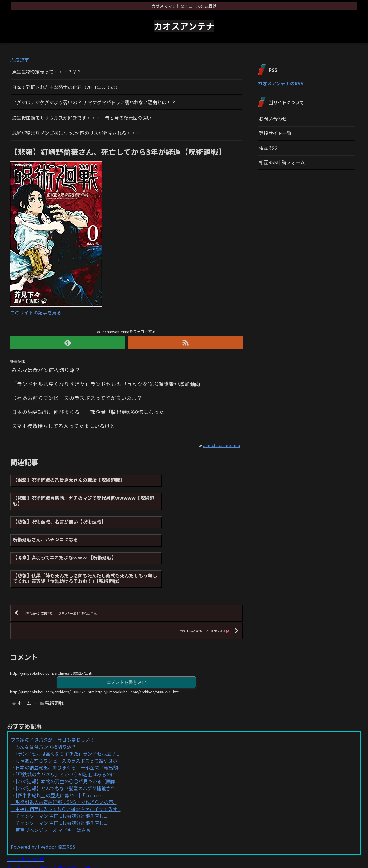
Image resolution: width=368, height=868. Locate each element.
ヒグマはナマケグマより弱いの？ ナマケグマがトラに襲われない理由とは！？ (94, 102)
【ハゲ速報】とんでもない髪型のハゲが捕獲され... (67, 744)
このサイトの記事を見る (36, 312)
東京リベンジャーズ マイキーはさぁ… (55, 786)
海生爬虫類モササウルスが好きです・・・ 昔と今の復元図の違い (82, 118)
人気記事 (19, 60)
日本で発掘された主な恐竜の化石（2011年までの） (66, 87)
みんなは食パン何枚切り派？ (46, 703)
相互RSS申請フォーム (282, 162)
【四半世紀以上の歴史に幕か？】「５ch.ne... (60, 751)
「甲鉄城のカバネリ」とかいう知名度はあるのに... (67, 730)
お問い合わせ (273, 119)
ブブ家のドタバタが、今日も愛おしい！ (53, 696)
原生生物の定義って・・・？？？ (47, 72)
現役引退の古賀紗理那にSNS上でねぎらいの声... (66, 758)
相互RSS (268, 148)
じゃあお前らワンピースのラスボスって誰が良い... (68, 717)
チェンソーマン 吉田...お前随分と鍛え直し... (61, 772)
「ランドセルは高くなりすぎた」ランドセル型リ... (67, 710)
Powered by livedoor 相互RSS (43, 803)
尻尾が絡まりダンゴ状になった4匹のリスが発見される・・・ (76, 133)
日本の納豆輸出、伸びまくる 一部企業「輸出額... (68, 723)
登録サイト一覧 (275, 133)
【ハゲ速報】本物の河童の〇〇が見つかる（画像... (67, 737)
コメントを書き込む (127, 638)
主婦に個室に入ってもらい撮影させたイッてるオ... (68, 765)
